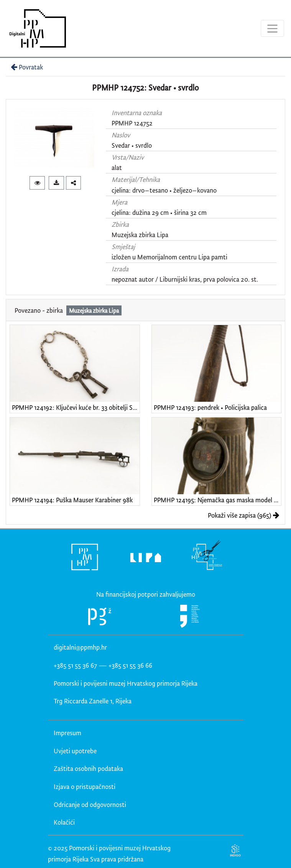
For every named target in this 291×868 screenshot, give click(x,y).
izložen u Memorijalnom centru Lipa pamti (169, 257)
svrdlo (144, 145)
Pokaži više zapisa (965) (244, 515)
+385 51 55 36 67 (75, 665)
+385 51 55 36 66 (130, 665)
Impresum (67, 733)
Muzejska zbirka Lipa (140, 235)
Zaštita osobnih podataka (88, 768)
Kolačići (64, 822)
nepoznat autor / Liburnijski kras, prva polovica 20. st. (185, 279)
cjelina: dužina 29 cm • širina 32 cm (159, 212)
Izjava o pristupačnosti (85, 786)
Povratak (26, 67)
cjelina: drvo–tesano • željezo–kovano (164, 190)
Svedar (121, 145)
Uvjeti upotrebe (75, 751)
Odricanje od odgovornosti (90, 804)
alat (117, 167)
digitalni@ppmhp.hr (80, 647)
